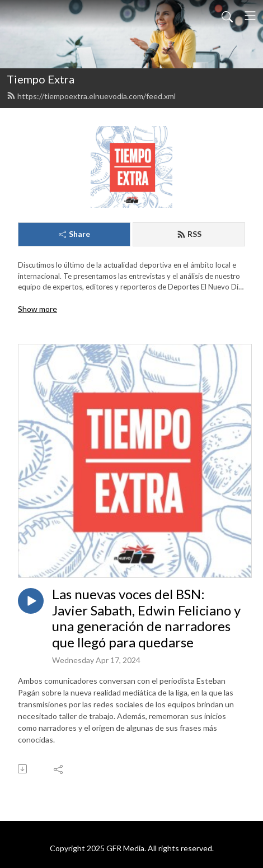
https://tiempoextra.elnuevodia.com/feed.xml (91, 96)
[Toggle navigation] (250, 16)
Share (74, 234)
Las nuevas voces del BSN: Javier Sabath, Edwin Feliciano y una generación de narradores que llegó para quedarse (146, 618)
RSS (189, 234)
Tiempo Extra (41, 79)
